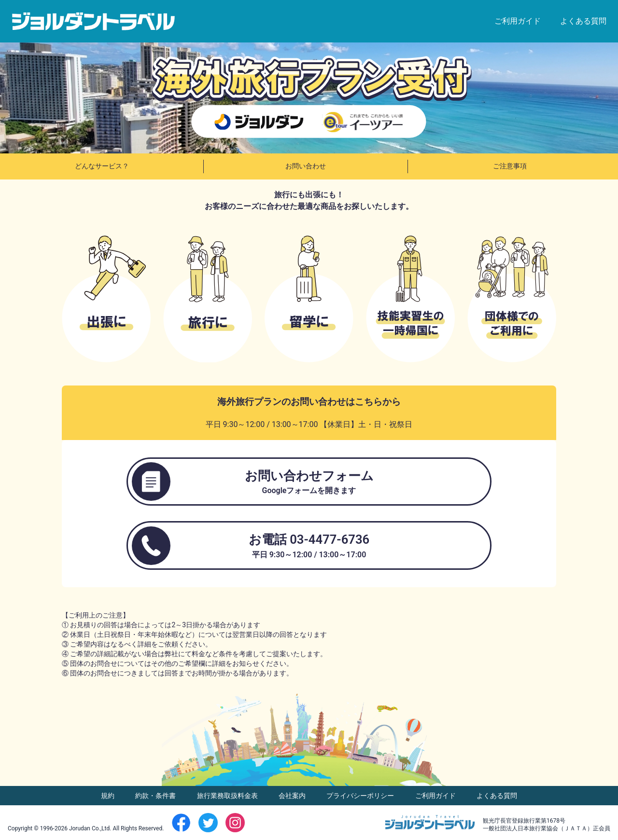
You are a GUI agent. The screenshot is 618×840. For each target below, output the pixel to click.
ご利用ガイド (518, 21)
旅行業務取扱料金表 (228, 796)
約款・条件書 (156, 796)
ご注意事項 (510, 166)
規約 (108, 796)
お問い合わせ (306, 166)
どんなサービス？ (102, 166)
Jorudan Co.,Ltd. (90, 828)
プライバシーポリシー (361, 796)
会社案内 (293, 796)
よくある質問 (583, 21)
